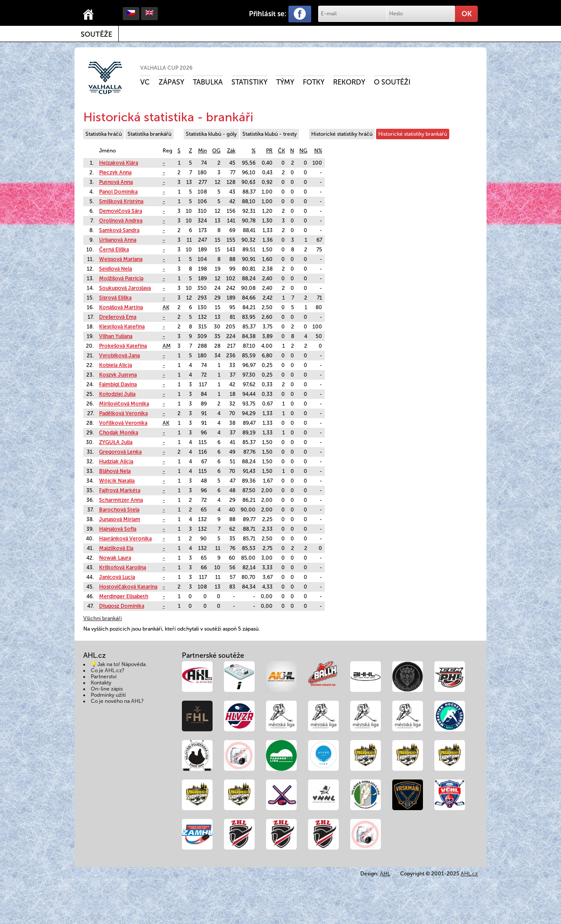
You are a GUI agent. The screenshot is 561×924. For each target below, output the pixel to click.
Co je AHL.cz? (108, 670)
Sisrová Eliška (115, 298)
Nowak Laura (115, 558)
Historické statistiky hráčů (342, 134)
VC (145, 82)
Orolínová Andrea (121, 221)
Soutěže (96, 34)
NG (303, 151)
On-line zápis (107, 689)
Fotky (314, 82)
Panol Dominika (118, 192)
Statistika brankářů (149, 134)
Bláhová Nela (115, 471)
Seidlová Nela (115, 269)
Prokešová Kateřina (123, 346)
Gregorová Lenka (120, 452)
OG (216, 151)
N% (318, 151)
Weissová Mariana (121, 259)
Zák (231, 151)
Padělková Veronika (123, 413)
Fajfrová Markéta (120, 490)
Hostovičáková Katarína (128, 587)
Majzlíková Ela (116, 548)
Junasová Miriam (120, 519)
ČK (281, 151)
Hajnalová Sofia (118, 529)
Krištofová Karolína (122, 568)
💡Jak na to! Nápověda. (119, 664)
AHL (385, 874)
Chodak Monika (119, 433)
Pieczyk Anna (115, 173)
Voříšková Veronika (123, 423)
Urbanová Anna (118, 240)
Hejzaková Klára (119, 163)
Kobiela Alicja (115, 365)
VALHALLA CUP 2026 (166, 68)
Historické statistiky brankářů (413, 134)
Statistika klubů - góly (211, 134)
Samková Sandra (119, 230)
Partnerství (104, 677)
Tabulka (208, 82)
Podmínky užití (108, 695)
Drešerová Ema (118, 317)
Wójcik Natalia (117, 481)
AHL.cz (469, 874)
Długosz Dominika (122, 606)
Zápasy (171, 82)
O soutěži (392, 82)
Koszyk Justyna (118, 375)
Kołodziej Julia (117, 394)
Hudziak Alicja (116, 462)
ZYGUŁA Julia (116, 442)
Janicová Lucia (117, 577)
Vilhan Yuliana (116, 336)
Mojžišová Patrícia (121, 279)
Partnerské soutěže (213, 655)
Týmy (285, 82)
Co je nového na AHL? (117, 701)
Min (202, 151)
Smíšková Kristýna (121, 201)
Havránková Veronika (125, 539)
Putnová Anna (116, 182)
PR (269, 151)
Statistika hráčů (104, 134)
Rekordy (349, 82)
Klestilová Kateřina (122, 327)
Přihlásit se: (268, 14)
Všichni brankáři (103, 618)
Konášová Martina (121, 307)
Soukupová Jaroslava (125, 288)
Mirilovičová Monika (124, 404)
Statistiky (249, 82)
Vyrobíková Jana (119, 356)
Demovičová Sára (121, 211)
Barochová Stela (119, 510)
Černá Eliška (114, 250)
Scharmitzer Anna (121, 500)
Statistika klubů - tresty (270, 134)
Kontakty (101, 683)
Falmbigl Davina (118, 384)
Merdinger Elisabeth (124, 596)
